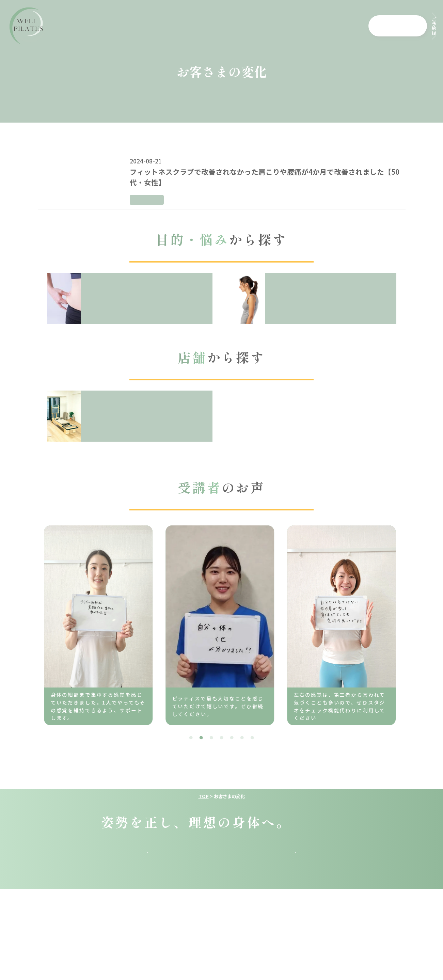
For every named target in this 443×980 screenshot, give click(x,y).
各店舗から (403, 25)
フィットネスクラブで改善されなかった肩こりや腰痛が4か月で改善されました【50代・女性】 (265, 177)
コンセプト (212, 26)
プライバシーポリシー (221, 948)
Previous (31, 623)
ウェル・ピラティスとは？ (122, 26)
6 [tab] (242, 738)
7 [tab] (252, 738)
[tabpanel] (170, 625)
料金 (178, 26)
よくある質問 (259, 26)
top (89, 863)
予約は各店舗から (148, 922)
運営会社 (117, 948)
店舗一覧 (303, 26)
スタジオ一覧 (338, 863)
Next (409, 623)
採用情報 (340, 26)
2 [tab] (201, 738)
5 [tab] (232, 738)
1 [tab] (191, 738)
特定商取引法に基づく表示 (304, 948)
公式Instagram (295, 922)
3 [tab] (211, 738)
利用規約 (161, 948)
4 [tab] (222, 738)
